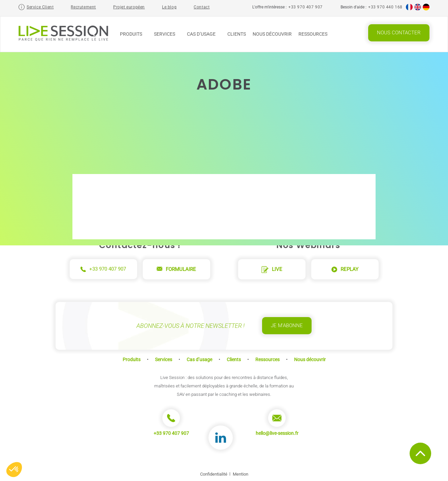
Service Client (40, 7)
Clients (237, 34)
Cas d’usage (204, 34)
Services (167, 34)
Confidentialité (214, 474)
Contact (202, 7)
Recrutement (83, 7)
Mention (241, 474)
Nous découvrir (272, 34)
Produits (134, 34)
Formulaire (176, 269)
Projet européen (129, 7)
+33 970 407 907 (306, 7)
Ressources (315, 34)
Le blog (169, 7)
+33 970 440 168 (385, 7)
